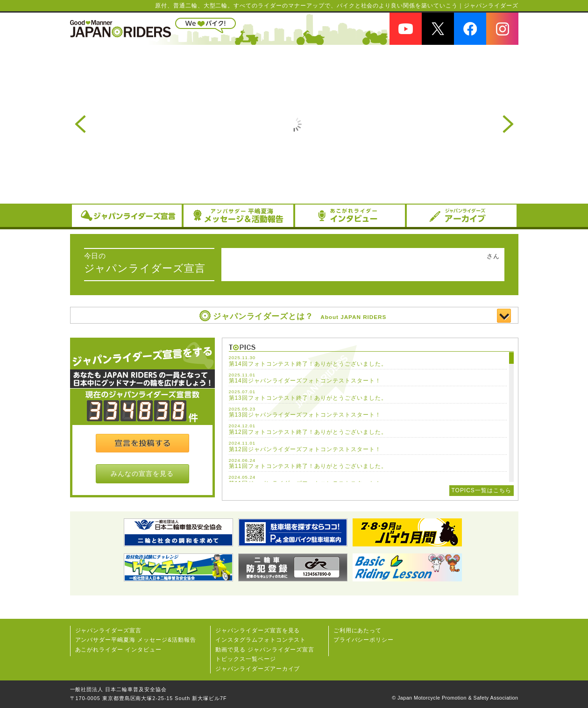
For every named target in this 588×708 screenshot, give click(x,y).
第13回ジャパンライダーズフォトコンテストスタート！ (305, 415)
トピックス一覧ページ (246, 659)
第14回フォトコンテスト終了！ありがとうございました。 (308, 364)
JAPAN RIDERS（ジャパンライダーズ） (120, 28)
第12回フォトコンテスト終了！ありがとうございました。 (308, 432)
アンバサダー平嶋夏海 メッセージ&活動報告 (136, 640)
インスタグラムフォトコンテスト (261, 640)
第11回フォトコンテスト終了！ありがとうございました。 (308, 466)
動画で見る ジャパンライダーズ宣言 (265, 650)
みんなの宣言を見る (142, 474)
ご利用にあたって (358, 630)
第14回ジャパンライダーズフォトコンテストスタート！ (305, 381)
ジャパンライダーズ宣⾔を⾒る (258, 630)
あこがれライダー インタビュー (119, 650)
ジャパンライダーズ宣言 (109, 630)
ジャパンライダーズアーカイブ (258, 669)
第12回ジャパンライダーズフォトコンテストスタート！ (305, 449)
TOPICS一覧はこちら (482, 490)
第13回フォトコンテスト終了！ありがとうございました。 (308, 398)
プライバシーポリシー (364, 640)
